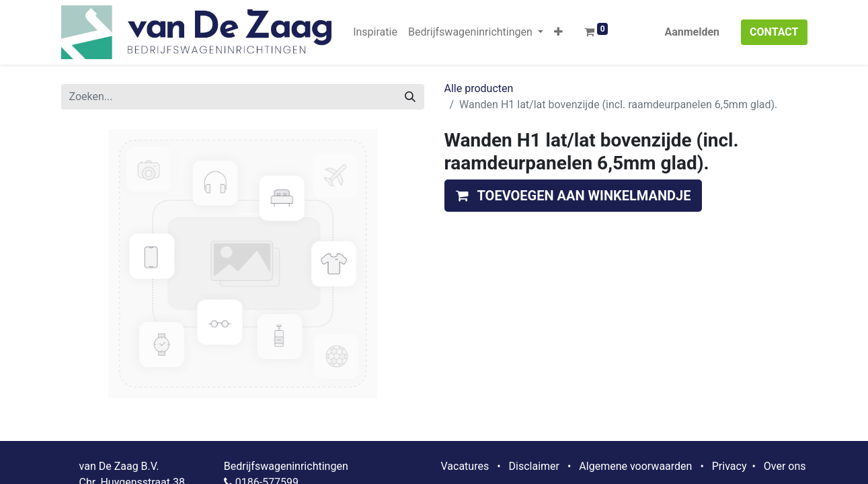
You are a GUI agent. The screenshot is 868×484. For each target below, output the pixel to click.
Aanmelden (692, 32)
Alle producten (479, 88)
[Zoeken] (410, 97)
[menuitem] (375, 32)
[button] (558, 32)
